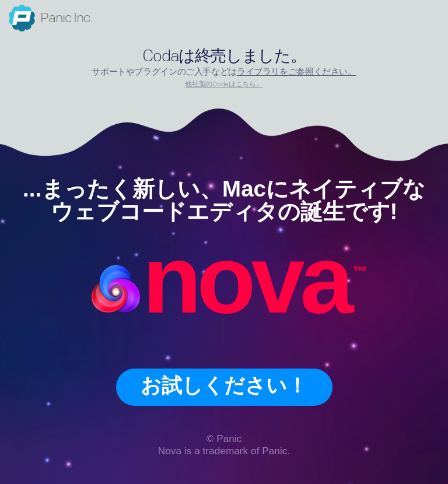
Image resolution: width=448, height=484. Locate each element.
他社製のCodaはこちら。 (224, 84)
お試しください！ (224, 385)
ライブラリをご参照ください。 (297, 72)
